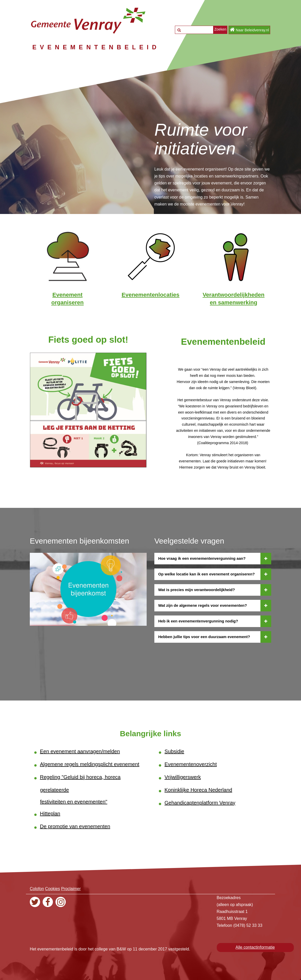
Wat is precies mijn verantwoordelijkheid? (215, 590)
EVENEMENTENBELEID (98, 47)
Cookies (53, 888)
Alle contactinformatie (255, 947)
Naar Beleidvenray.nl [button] (249, 30)
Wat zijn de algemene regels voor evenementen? (215, 605)
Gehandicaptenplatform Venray (200, 802)
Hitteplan (50, 813)
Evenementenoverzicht (191, 764)
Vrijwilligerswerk (183, 777)
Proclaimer (71, 888)
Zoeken (220, 29)
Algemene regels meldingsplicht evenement (90, 764)
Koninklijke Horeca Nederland (198, 790)
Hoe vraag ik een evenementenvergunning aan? (215, 558)
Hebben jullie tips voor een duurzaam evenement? (215, 637)
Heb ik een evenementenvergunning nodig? (215, 621)
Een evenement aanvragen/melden (80, 751)
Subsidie (175, 751)
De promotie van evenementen (75, 826)
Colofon (37, 888)
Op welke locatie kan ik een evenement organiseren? (215, 574)
